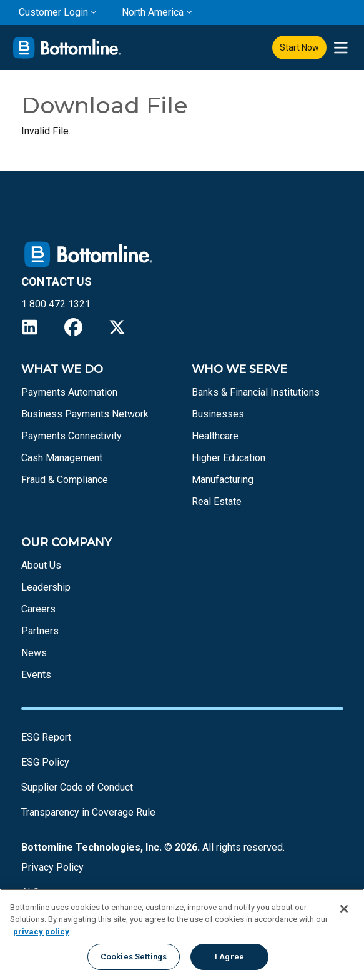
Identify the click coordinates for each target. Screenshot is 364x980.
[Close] (344, 909)
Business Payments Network (85, 414)
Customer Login (53, 12)
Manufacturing (223, 480)
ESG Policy (45, 762)
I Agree (229, 957)
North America (153, 12)
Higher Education (229, 458)
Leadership (46, 587)
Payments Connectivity (71, 436)
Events (36, 675)
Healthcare (215, 436)
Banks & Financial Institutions (256, 392)
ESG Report (46, 737)
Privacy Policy (52, 867)
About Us (41, 565)
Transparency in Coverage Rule (88, 812)
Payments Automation (69, 392)
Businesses (218, 414)
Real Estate (217, 502)
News (34, 653)
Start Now (299, 47)
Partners (40, 631)
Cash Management (62, 458)
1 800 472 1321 (56, 304)
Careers (38, 609)
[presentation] (341, 48)
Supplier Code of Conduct (77, 787)
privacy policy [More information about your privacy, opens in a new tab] (41, 932)
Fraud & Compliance (65, 480)
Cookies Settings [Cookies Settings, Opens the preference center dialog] (134, 957)
